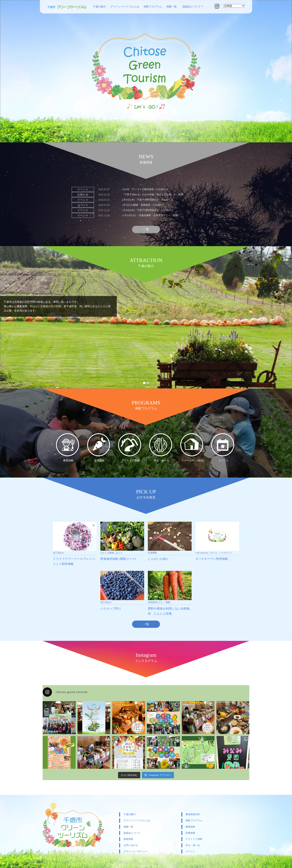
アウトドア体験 (194, 839)
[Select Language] (234, 6)
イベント (190, 851)
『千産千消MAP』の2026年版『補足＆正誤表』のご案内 (155, 194)
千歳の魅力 (99, 7)
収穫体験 (190, 833)
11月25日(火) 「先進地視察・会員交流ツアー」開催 (152, 215)
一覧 (146, 230)
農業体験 (190, 827)
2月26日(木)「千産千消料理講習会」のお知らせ (150, 200)
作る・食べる (193, 845)
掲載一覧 (172, 7)
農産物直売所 (193, 814)
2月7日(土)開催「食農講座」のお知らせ (145, 205)
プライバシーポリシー (136, 851)
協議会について (192, 7)
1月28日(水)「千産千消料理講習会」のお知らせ (150, 210)
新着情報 (128, 839)
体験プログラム (153, 7)
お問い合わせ (131, 845)
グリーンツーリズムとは (125, 7)
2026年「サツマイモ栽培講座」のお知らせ (147, 189)
